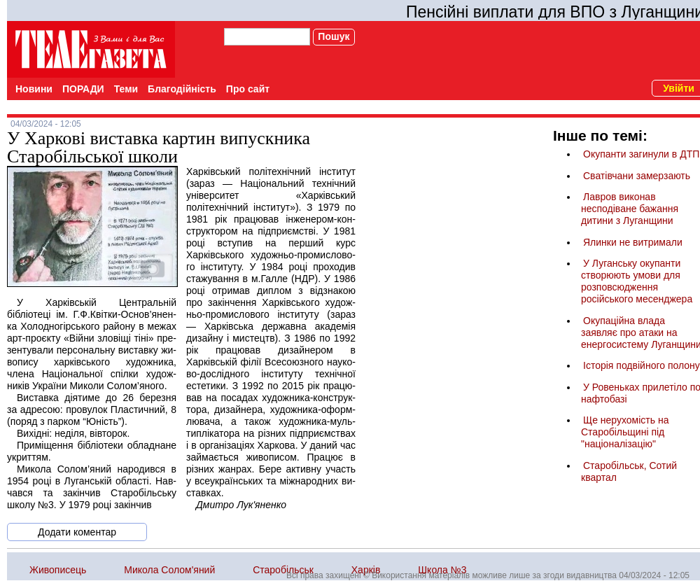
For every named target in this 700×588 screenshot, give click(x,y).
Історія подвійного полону (642, 365)
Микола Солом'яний (169, 570)
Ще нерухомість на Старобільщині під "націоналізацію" (625, 432)
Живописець (58, 570)
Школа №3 (442, 570)
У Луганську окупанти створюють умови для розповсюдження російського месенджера (637, 281)
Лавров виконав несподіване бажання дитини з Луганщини (630, 209)
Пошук (334, 36)
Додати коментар (77, 532)
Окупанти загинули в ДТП (641, 154)
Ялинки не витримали (633, 242)
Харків (366, 570)
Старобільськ (283, 570)
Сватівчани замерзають (637, 176)
